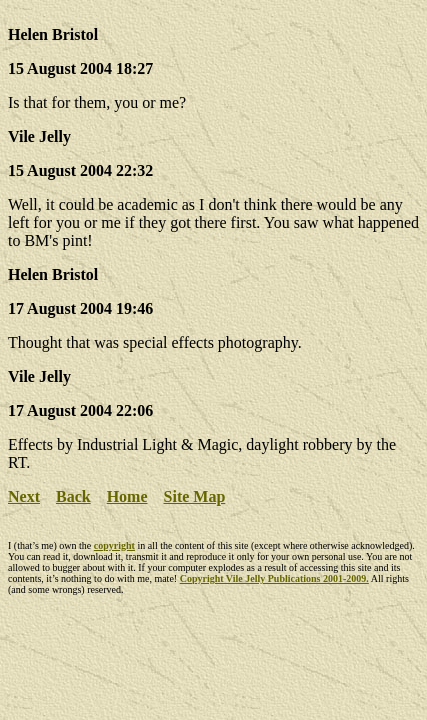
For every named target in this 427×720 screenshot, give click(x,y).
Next (24, 496)
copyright (114, 545)
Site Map (195, 496)
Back (73, 496)
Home (127, 496)
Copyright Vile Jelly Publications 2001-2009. (274, 578)
